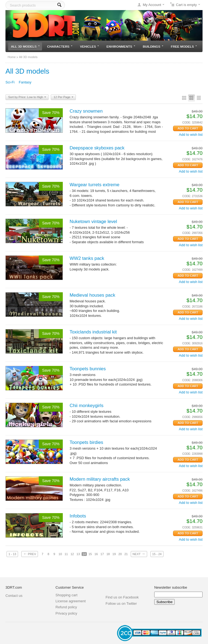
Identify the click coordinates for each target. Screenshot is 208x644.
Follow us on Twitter (121, 604)
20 (120, 554)
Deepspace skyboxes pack (97, 148)
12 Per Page (63, 97)
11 (66, 554)
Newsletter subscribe (171, 587)
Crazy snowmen (86, 111)
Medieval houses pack (92, 295)
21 (126, 554)
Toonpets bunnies (88, 369)
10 (60, 554)
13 (78, 554)
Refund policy (66, 607)
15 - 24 (157, 554)
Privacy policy (66, 613)
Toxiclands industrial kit (93, 332)
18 (108, 554)
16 (96, 554)
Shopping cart (66, 595)
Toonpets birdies (86, 442)
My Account (152, 5)
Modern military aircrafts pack (100, 479)
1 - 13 (12, 554)
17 (102, 554)
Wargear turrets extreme (94, 185)
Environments (121, 46)
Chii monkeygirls (87, 406)
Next (139, 554)
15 (90, 554)
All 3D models (25, 46)
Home (12, 57)
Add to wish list (191, 135)
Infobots (78, 516)
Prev (30, 554)
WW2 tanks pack (87, 258)
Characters (60, 46)
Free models (184, 46)
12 (72, 554)
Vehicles (89, 46)
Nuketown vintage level (93, 222)
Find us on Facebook (122, 597)
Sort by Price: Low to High (27, 97)
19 (114, 554)
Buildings (153, 46)
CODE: (187, 123)
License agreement (71, 601)
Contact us (14, 596)
